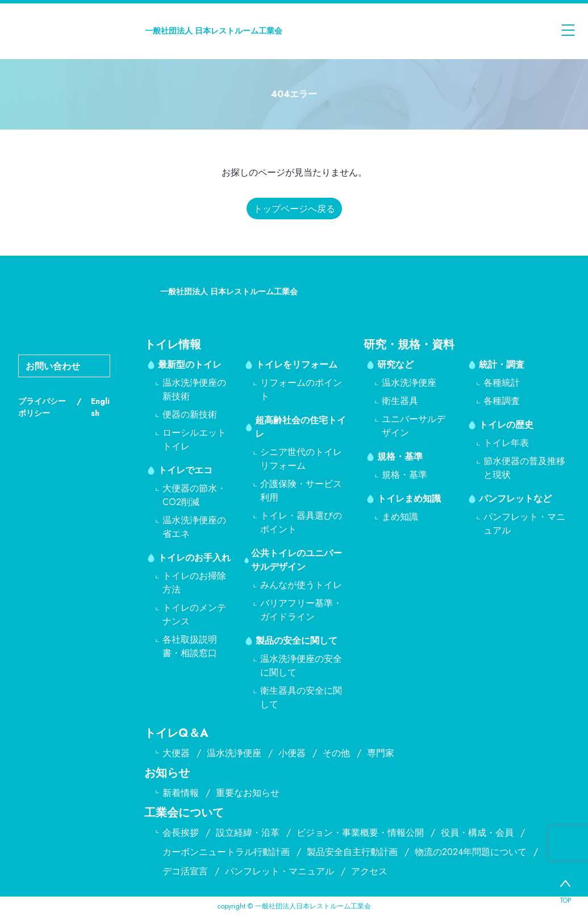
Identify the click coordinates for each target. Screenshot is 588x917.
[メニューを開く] (568, 31)
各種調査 (502, 401)
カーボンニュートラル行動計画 (226, 852)
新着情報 (181, 793)
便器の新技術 (190, 414)
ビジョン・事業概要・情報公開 (360, 833)
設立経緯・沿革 (248, 833)
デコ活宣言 (185, 871)
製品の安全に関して (297, 641)
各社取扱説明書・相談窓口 (190, 646)
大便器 (176, 753)
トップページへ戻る (294, 209)
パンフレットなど (515, 499)
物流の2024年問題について (471, 852)
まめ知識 (400, 517)
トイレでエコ (185, 470)
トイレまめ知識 (409, 499)
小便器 (292, 753)
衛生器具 (400, 401)
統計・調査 (502, 364)
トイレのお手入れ (194, 558)
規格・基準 (400, 457)
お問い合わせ (53, 366)
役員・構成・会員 (477, 833)
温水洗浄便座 (409, 383)
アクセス (369, 871)
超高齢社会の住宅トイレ (301, 427)
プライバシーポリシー (42, 407)
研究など (395, 364)
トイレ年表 (506, 443)
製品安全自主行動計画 (352, 852)
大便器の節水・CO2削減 (194, 495)
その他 (336, 753)
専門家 (381, 753)
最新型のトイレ (190, 364)
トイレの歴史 (506, 425)
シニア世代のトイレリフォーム (301, 459)
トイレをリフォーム (297, 364)
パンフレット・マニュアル (280, 871)
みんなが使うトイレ (301, 585)
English (100, 407)
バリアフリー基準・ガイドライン (301, 610)
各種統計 (502, 383)
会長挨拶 (181, 833)
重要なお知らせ (248, 793)
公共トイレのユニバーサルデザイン (297, 560)
